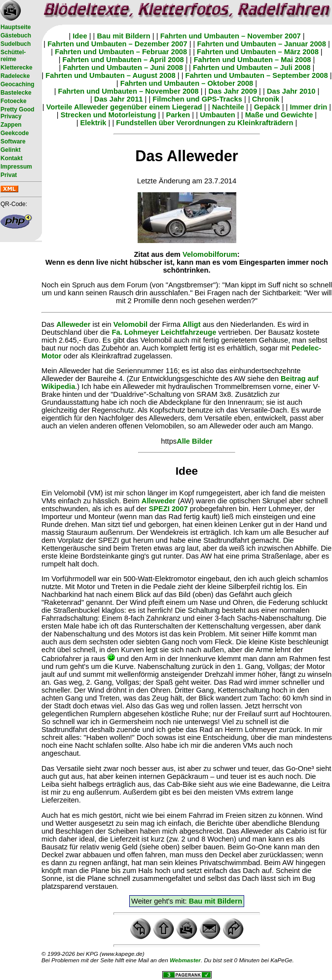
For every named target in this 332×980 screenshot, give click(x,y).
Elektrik (93, 123)
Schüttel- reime (13, 56)
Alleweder (73, 324)
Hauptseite (16, 27)
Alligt (192, 324)
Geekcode (15, 133)
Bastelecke (16, 93)
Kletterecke (17, 68)
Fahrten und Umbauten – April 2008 (123, 60)
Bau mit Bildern (123, 36)
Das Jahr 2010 (291, 91)
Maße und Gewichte (279, 115)
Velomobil (130, 324)
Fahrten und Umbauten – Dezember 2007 (117, 44)
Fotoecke (14, 101)
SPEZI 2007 (168, 509)
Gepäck (267, 107)
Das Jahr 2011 (119, 99)
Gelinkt (11, 150)
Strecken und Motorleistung (109, 115)
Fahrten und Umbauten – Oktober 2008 (187, 83)
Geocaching (18, 84)
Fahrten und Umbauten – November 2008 (129, 91)
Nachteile (228, 107)
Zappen (11, 125)
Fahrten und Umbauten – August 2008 (110, 75)
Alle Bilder (195, 441)
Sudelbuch (16, 44)
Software (13, 141)
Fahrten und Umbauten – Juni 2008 (123, 68)
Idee (80, 36)
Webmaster (185, 960)
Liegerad (187, 107)
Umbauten (218, 115)
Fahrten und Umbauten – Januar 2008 (261, 44)
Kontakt (12, 158)
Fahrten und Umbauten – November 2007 (231, 36)
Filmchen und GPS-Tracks (197, 99)
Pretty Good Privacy (18, 113)
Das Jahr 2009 (233, 91)
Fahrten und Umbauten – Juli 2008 (252, 68)
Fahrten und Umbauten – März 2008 (258, 52)
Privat (9, 175)
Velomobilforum (210, 254)
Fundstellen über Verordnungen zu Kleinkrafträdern (204, 123)
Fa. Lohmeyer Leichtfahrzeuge (164, 332)
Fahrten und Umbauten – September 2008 (257, 75)
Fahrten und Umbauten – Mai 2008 (253, 60)
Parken (178, 115)
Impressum (16, 167)
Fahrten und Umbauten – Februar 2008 (121, 52)
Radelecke (15, 76)
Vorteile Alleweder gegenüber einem (109, 107)
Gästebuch (16, 35)
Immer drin (309, 107)
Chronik (266, 99)
